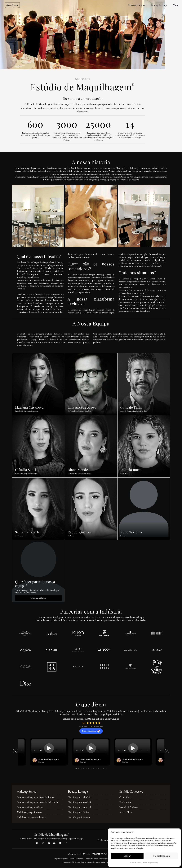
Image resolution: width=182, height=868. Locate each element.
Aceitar (127, 856)
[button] (15, 216)
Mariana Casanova (29, 407)
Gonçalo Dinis (131, 407)
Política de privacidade (150, 863)
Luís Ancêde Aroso (82, 407)
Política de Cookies (135, 863)
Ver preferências (161, 856)
